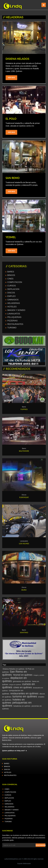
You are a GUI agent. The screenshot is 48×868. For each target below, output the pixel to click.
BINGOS (7, 766)
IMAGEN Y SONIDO (12, 810)
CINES (7, 789)
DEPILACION (9, 798)
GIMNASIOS (9, 804)
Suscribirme (40, 845)
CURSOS (8, 795)
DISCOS (7, 769)
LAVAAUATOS (10, 813)
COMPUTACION (10, 792)
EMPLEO (8, 801)
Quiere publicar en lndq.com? (14, 751)
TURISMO (8, 822)
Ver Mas (11, 78)
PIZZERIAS (9, 819)
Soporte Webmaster (24, 864)
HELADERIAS (9, 807)
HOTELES (8, 772)
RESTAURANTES (10, 775)
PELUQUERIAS (10, 816)
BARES (7, 764)
